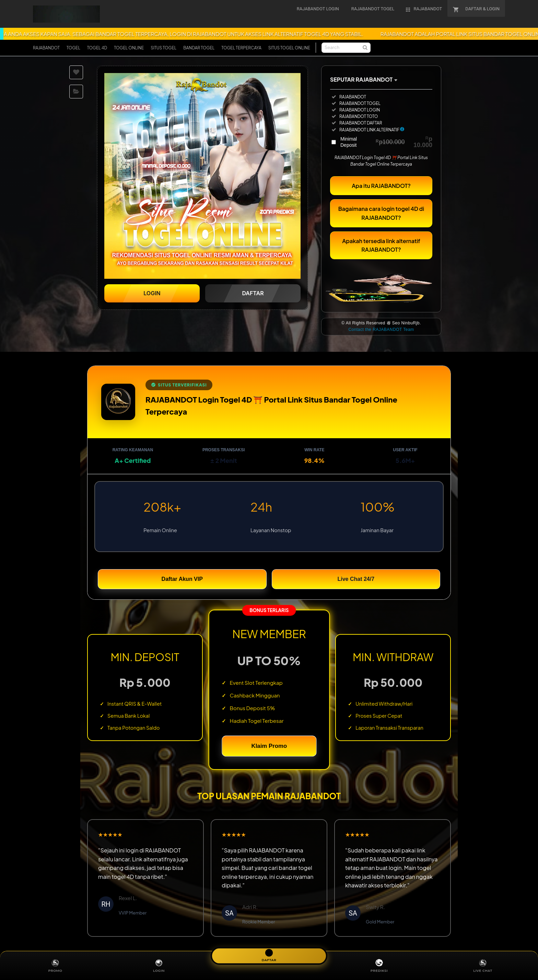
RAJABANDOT (46, 48)
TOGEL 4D (97, 48)
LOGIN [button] (152, 296)
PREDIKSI (379, 965)
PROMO (55, 965)
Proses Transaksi (224, 453)
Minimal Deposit (386, 145)
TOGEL (73, 48)
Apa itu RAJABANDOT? (381, 189)
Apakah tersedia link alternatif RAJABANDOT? (381, 248)
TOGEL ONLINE (129, 48)
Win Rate (314, 453)
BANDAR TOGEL (199, 48)
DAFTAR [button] (253, 296)
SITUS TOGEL (163, 48)
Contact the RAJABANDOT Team (381, 333)
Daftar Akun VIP (182, 582)
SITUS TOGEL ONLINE (289, 48)
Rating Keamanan (133, 453)
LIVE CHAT (483, 965)
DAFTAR (269, 955)
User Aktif (405, 453)
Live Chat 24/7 (356, 582)
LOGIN (159, 965)
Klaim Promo (269, 749)
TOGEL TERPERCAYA (241, 48)
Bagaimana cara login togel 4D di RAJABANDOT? (381, 216)
